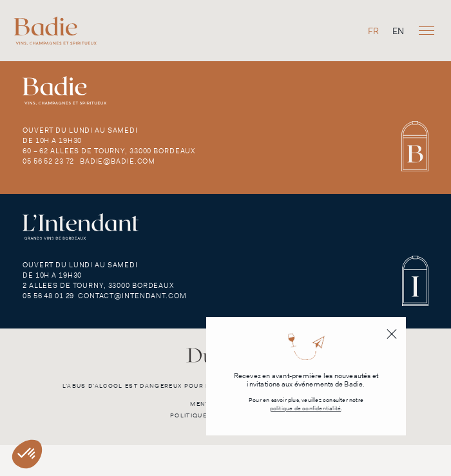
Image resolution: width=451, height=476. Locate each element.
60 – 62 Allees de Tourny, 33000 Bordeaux (109, 151)
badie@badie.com (118, 161)
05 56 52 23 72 (48, 161)
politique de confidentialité (306, 409)
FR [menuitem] (373, 31)
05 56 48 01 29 (48, 296)
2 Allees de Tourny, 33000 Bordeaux (98, 285)
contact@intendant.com (132, 296)
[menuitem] (373, 31)
